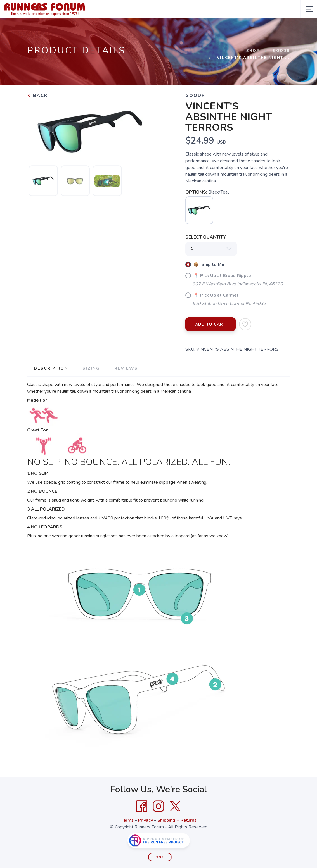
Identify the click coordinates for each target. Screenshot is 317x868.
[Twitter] (175, 806)
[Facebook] (142, 806)
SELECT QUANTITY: (206, 237)
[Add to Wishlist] (245, 324)
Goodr (281, 51)
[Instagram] (158, 806)
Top (160, 857)
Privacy (146, 820)
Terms (127, 820)
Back (37, 96)
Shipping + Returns (177, 820)
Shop (253, 51)
